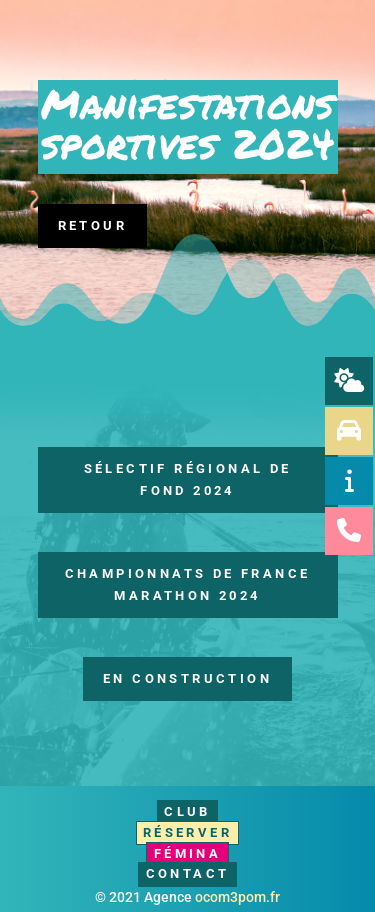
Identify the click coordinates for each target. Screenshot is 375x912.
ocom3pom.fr (237, 897)
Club (187, 811)
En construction (187, 678)
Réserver (187, 832)
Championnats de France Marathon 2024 (188, 584)
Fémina (187, 853)
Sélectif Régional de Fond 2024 (188, 479)
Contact (188, 873)
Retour (92, 225)
